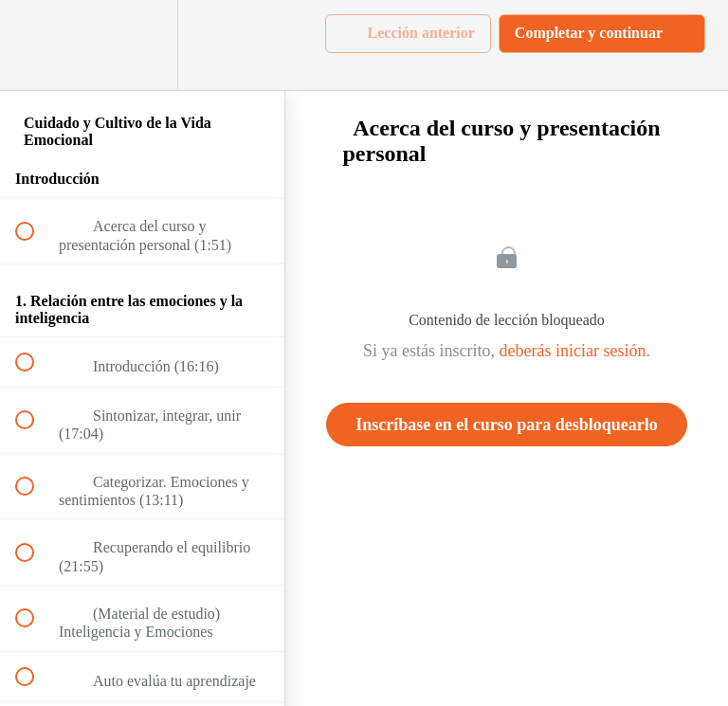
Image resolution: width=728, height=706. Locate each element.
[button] (35, 45)
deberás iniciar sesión (573, 351)
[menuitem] (142, 45)
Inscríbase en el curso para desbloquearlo (507, 425)
